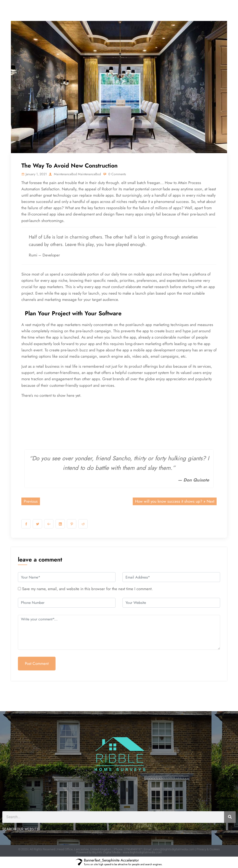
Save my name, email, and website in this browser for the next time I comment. (87, 589)
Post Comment (37, 663)
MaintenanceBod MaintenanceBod (82, 174)
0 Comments (126, 174)
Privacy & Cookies (208, 849)
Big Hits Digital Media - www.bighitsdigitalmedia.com (127, 852)
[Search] (230, 817)
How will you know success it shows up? (169, 501)
